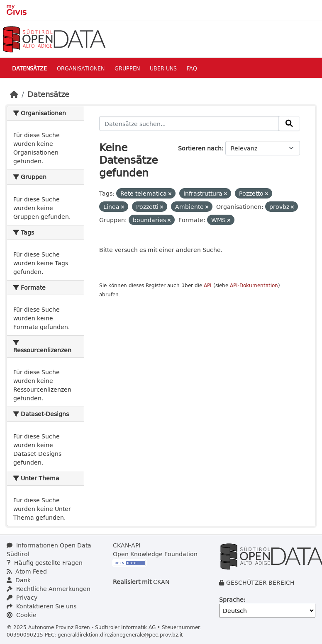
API (208, 285)
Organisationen (81, 68)
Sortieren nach (200, 148)
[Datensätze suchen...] (189, 123)
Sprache (231, 599)
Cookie (22, 615)
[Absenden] (289, 123)
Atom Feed (27, 571)
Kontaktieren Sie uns (41, 606)
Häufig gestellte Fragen (45, 563)
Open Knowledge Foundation (155, 554)
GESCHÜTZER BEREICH (260, 582)
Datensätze (29, 68)
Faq (192, 68)
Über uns (163, 68)
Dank (19, 580)
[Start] (14, 94)
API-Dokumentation (254, 285)
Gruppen (127, 68)
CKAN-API (127, 545)
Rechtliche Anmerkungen (49, 589)
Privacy (22, 597)
